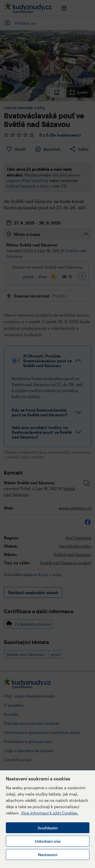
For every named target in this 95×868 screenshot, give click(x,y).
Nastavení (48, 854)
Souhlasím (48, 828)
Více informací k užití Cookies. (50, 813)
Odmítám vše (48, 841)
